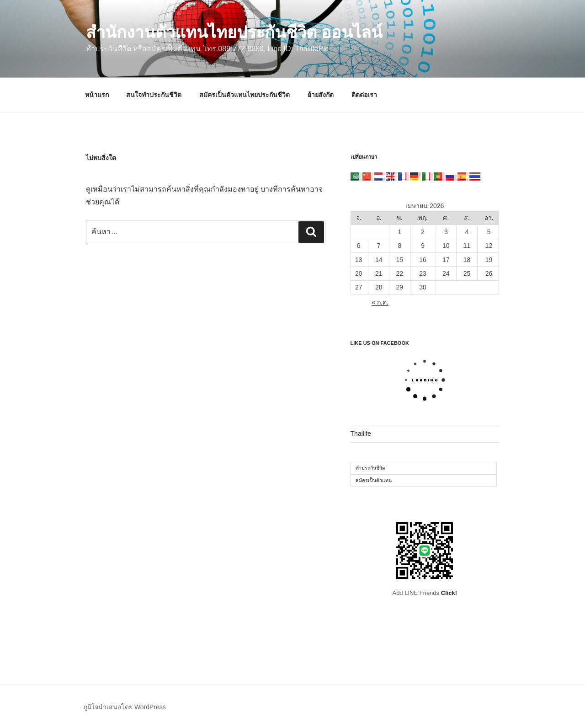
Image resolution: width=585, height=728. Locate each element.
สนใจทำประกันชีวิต (154, 95)
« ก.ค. (380, 302)
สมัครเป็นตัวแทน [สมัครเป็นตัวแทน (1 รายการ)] (374, 480)
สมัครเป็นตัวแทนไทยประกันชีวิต (245, 95)
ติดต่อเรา (364, 95)
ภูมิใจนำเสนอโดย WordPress (125, 707)
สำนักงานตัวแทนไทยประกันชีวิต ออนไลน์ (234, 32)
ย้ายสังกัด (321, 95)
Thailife (361, 434)
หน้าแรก (97, 95)
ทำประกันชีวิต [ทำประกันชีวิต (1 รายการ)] (370, 468)
